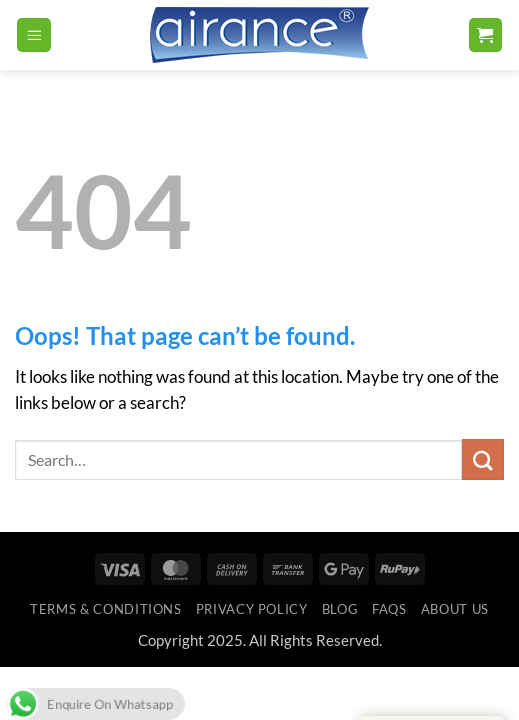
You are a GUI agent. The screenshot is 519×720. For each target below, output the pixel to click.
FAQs (389, 609)
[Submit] (483, 459)
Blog (340, 609)
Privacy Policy (252, 609)
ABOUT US (455, 609)
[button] (34, 35)
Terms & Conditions (106, 609)
